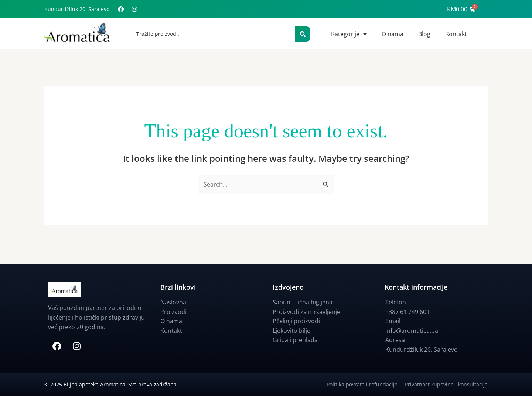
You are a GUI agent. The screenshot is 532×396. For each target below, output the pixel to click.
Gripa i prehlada (295, 340)
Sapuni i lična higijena (303, 303)
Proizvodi (173, 312)
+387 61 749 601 (407, 312)
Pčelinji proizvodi (296, 321)
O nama (393, 34)
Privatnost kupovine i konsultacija (446, 385)
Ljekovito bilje (291, 331)
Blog (424, 34)
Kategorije (349, 34)
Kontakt (456, 34)
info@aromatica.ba (412, 331)
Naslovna (173, 303)
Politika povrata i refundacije (366, 385)
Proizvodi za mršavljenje (306, 312)
